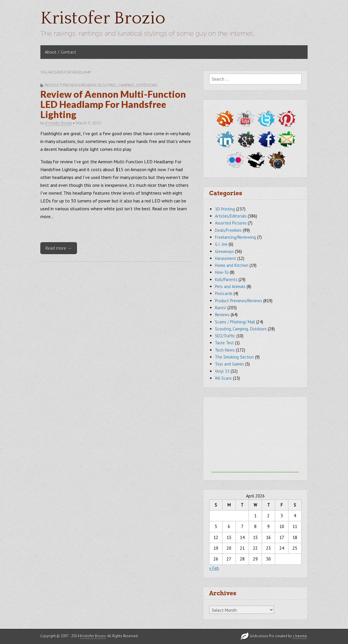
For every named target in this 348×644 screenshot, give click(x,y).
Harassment (226, 258)
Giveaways (224, 251)
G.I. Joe (221, 244)
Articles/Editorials (231, 216)
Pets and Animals (230, 286)
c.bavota (300, 636)
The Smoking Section (234, 357)
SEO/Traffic (225, 336)
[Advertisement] (255, 436)
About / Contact (61, 52)
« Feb (214, 568)
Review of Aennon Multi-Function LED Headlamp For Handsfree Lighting (113, 104)
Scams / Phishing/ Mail (235, 322)
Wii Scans (223, 378)
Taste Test (224, 343)
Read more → (59, 248)
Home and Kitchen (232, 265)
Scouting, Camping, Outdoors (128, 85)
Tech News (225, 350)
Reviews (222, 315)
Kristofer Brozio (103, 18)
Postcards (224, 293)
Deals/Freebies (228, 230)
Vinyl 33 (222, 371)
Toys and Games (229, 364)
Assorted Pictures (231, 223)
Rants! (221, 308)
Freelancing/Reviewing (235, 237)
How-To (222, 272)
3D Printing (225, 209)
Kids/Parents (226, 280)
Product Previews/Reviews (70, 85)
